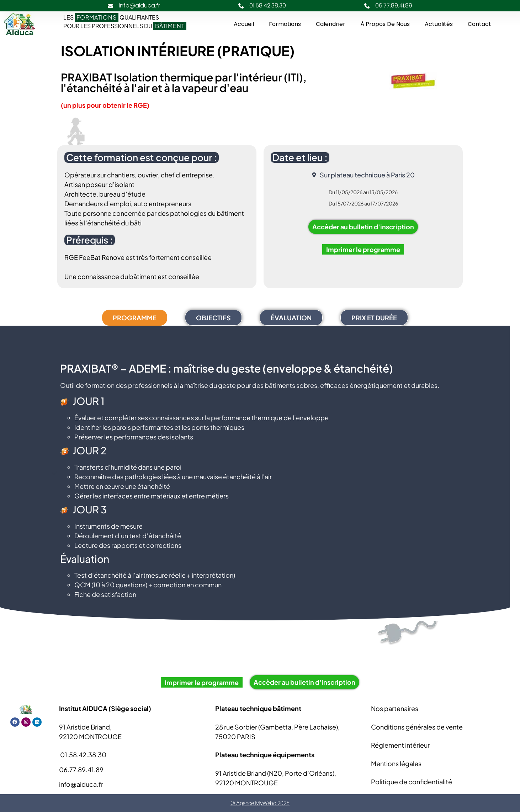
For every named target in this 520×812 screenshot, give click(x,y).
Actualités (439, 24)
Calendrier (331, 24)
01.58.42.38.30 (83, 755)
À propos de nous (385, 24)
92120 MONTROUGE (90, 736)
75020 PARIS (235, 736)
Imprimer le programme (363, 249)
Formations (285, 24)
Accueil (244, 24)
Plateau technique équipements (265, 755)
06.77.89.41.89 (81, 770)
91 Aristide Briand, (85, 727)
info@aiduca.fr (81, 784)
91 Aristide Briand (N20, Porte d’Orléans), (276, 773)
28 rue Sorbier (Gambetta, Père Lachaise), (277, 727)
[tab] (135, 318)
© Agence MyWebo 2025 (260, 803)
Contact (479, 24)
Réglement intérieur (400, 745)
